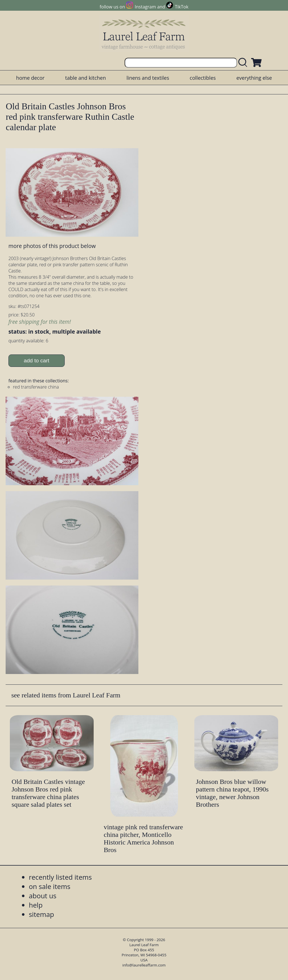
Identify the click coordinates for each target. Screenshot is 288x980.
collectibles (203, 78)
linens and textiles (148, 78)
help (36, 905)
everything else (254, 78)
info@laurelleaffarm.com (144, 965)
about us (42, 896)
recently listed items (60, 877)
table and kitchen (86, 78)
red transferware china (36, 387)
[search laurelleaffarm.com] (244, 63)
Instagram (145, 7)
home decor (30, 78)
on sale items (49, 886)
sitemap (41, 914)
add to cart (37, 361)
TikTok (182, 7)
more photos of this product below (52, 246)
